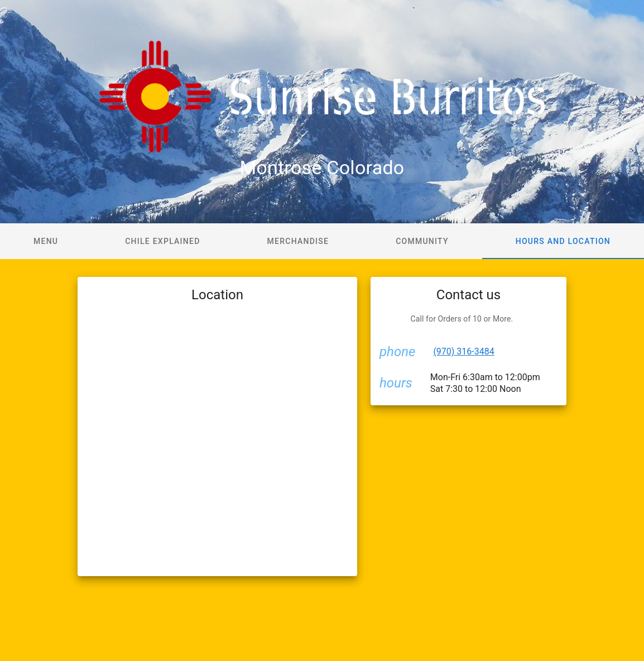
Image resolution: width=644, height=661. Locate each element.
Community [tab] (422, 241)
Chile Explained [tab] (162, 241)
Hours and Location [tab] (563, 241)
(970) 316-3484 (463, 351)
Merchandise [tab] (298, 241)
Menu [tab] (46, 241)
